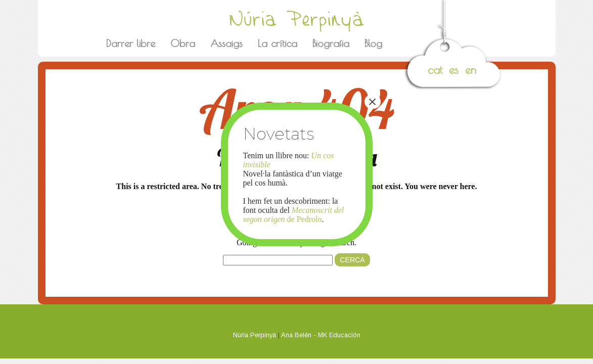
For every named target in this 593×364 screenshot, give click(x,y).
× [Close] (372, 102)
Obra (183, 43)
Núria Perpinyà (255, 335)
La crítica (278, 43)
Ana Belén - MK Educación (321, 335)
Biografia (331, 43)
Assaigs (226, 43)
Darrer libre (131, 43)
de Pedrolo (294, 215)
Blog (373, 43)
